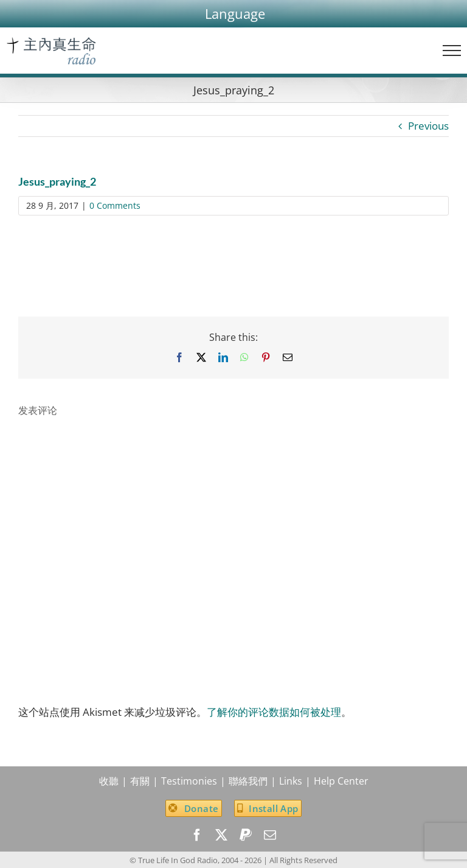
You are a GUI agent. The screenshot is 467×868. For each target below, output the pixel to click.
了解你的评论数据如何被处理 (274, 712)
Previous (428, 126)
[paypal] (246, 835)
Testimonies (189, 781)
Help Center (341, 781)
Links (291, 781)
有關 (140, 781)
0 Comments (115, 205)
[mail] (270, 835)
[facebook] (197, 835)
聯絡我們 (248, 781)
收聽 (109, 781)
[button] (235, 14)
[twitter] (221, 835)
